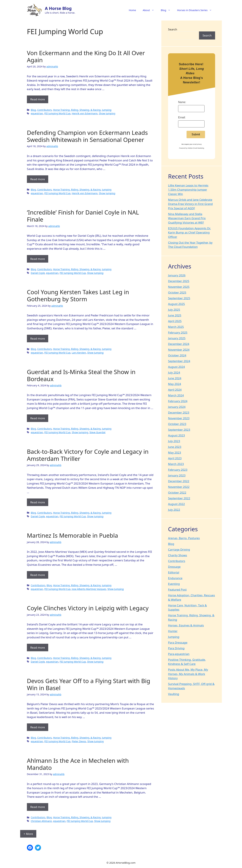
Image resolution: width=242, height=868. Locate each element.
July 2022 (174, 510)
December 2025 (179, 281)
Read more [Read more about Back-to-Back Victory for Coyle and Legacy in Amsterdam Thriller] (38, 502)
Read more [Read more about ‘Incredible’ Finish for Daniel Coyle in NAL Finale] (38, 259)
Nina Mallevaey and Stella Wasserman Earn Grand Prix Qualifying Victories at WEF (187, 218)
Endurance (175, 578)
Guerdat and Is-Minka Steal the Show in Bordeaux (81, 375)
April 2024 (175, 390)
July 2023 (174, 441)
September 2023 (179, 430)
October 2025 (177, 292)
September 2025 (179, 298)
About (150, 10)
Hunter (173, 631)
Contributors (44, 110)
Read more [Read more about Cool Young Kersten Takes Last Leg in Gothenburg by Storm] (38, 339)
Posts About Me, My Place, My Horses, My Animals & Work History (188, 674)
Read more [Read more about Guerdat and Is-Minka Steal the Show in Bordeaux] (38, 418)
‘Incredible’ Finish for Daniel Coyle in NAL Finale (83, 216)
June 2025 (175, 315)
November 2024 (179, 350)
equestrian (37, 113)
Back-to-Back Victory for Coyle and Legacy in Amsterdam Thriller (88, 455)
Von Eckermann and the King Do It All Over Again (86, 56)
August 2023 (176, 435)
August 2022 (176, 504)
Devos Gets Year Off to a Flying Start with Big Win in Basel (89, 684)
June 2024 (175, 378)
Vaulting (174, 694)
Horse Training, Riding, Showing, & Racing (77, 110)
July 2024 (174, 372)
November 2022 (179, 487)
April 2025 (175, 321)
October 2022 (177, 493)
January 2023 (177, 475)
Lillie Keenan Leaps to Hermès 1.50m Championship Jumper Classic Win (188, 190)
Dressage (174, 567)
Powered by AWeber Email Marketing (192, 148)
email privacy (197, 144)
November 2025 (179, 287)
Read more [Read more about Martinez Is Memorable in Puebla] (38, 575)
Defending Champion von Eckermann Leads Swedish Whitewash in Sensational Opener (87, 136)
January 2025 (177, 338)
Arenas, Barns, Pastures (184, 538)
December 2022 (179, 481)
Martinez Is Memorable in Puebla (72, 535)
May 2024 (175, 384)
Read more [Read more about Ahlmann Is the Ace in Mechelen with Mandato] (38, 807)
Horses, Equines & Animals (186, 625)
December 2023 (179, 412)
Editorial (174, 572)
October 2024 (177, 355)
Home (132, 10)
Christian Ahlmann (41, 821)
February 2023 (178, 470)
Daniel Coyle (38, 273)
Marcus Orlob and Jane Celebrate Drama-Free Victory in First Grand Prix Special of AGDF (190, 204)
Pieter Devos (79, 741)
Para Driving (176, 648)
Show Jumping (107, 113)
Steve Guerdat (97, 432)
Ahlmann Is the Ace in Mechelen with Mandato (78, 764)
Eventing (174, 584)
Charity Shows (178, 555)
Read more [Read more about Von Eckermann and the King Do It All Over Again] (38, 99)
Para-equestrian (179, 654)
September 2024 (179, 361)
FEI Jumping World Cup (57, 113)
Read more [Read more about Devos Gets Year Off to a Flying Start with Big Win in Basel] (38, 727)
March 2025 (176, 327)
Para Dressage (178, 642)
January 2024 (177, 407)
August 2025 (176, 304)
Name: (182, 102)
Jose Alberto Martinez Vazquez (89, 589)
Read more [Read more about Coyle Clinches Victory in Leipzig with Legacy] (38, 648)
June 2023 (175, 447)
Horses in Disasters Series (196, 10)
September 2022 (179, 498)
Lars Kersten (79, 353)
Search (173, 29)
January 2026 (177, 275)
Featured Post (177, 590)
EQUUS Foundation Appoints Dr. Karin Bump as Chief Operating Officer (189, 233)
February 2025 (178, 332)
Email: (182, 117)
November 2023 (179, 418)
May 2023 (175, 452)
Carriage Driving (179, 549)
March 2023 (176, 464)
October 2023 (177, 424)
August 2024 (176, 367)
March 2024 (176, 395)
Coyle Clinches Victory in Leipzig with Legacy (88, 608)
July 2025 (174, 310)
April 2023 (175, 458)
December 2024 (179, 344)
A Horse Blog (58, 8)
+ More (28, 834)
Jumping (107, 110)
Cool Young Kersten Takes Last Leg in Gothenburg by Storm (78, 295)
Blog (167, 10)
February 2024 (178, 401)
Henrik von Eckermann (85, 113)
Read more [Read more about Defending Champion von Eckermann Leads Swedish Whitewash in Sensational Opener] (38, 179)
